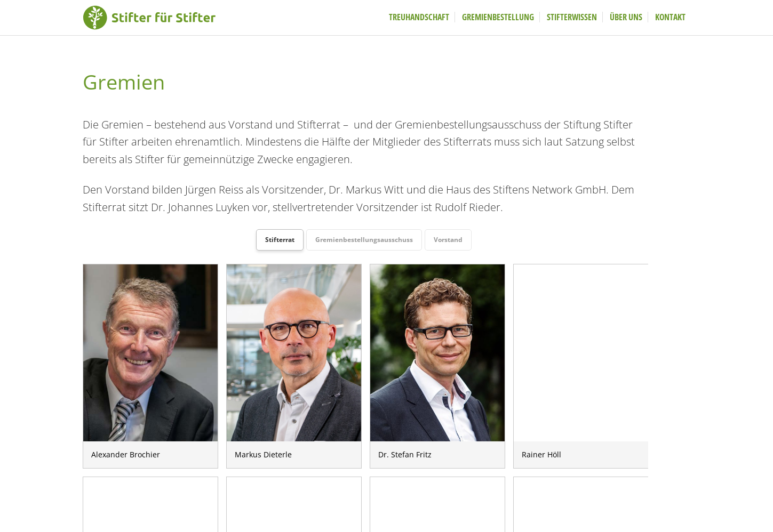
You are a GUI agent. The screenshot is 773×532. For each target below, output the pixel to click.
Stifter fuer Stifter (163, 19)
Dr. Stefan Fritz (437, 353)
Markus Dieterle (294, 353)
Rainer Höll (581, 353)
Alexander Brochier (150, 353)
